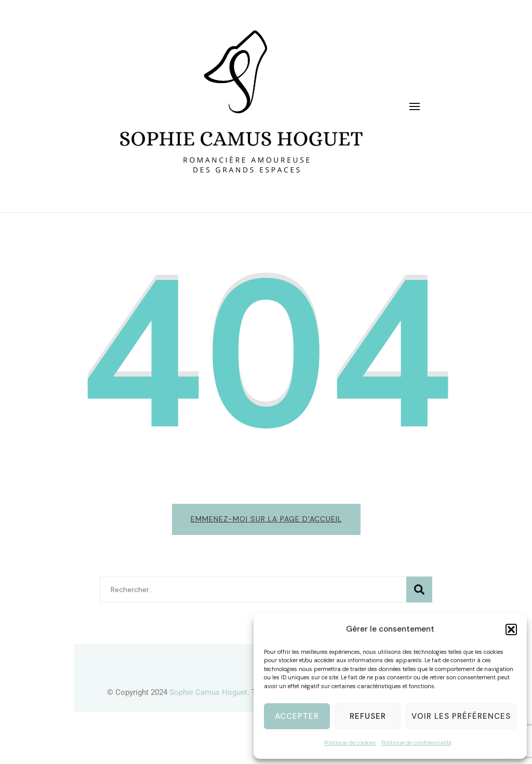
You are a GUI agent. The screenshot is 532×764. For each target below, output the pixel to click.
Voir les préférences (461, 716)
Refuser (368, 716)
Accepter (297, 716)
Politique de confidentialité (416, 743)
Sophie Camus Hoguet (208, 692)
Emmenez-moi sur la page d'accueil (266, 519)
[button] (511, 629)
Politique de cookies (350, 743)
